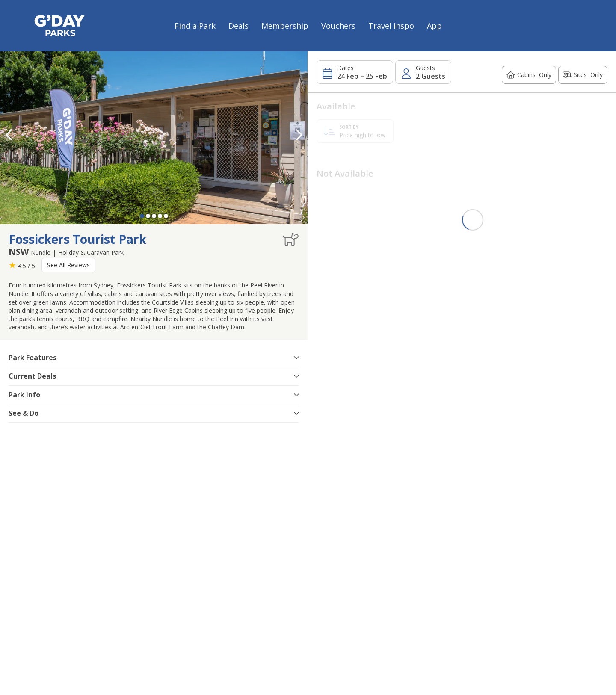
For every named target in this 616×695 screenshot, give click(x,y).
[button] (299, 135)
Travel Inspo (391, 26)
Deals (238, 26)
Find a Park (195, 26)
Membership (285, 26)
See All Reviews (68, 265)
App (434, 26)
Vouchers (338, 26)
